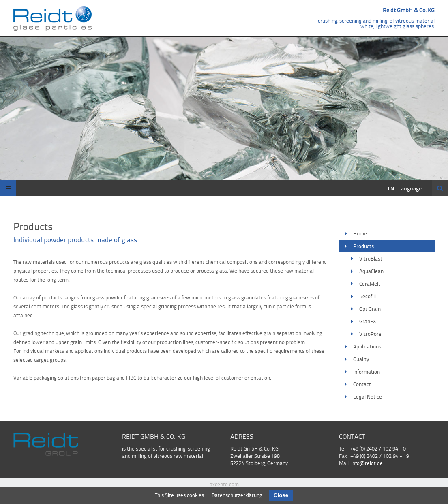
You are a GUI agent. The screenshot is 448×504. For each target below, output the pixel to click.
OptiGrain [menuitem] (370, 309)
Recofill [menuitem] (368, 296)
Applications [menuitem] (367, 346)
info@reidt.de (367, 463)
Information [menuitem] (367, 372)
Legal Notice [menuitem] (368, 397)
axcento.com (224, 484)
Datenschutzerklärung (237, 495)
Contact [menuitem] (362, 384)
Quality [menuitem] (361, 359)
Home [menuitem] (360, 233)
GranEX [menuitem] (368, 321)
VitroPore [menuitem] (370, 334)
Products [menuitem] (363, 246)
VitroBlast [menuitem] (371, 258)
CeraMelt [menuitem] (370, 284)
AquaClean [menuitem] (371, 271)
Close (281, 495)
